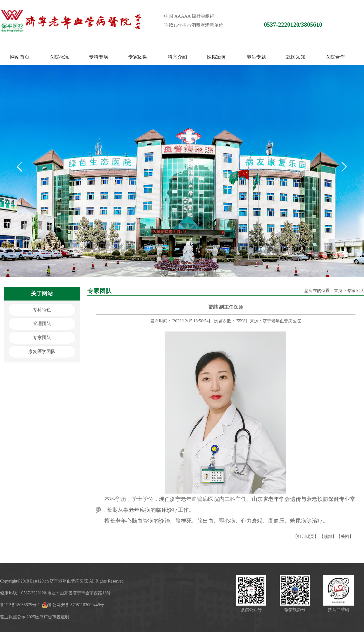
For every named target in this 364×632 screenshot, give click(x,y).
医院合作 (335, 57)
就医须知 (296, 57)
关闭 (345, 537)
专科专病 (99, 57)
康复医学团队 (42, 352)
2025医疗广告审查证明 (48, 617)
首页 (338, 291)
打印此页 (306, 537)
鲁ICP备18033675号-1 (20, 605)
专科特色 (42, 310)
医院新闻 (217, 57)
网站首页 (20, 57)
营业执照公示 (13, 617)
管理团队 (42, 324)
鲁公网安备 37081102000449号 (73, 605)
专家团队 (138, 57)
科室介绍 (177, 57)
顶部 (328, 537)
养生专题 (256, 57)
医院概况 (59, 57)
